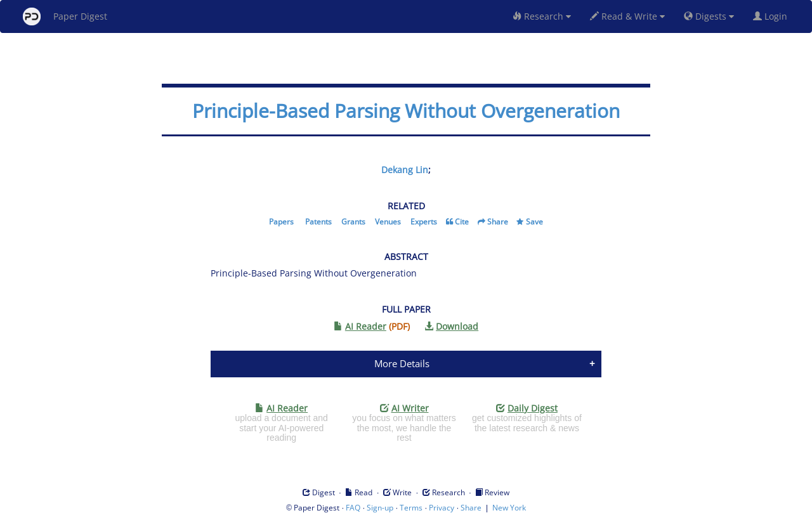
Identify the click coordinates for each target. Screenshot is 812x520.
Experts (424, 222)
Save (534, 222)
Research (542, 16)
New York (509, 508)
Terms (411, 508)
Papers (281, 222)
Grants (353, 222)
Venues (388, 222)
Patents (318, 222)
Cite (462, 222)
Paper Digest (65, 16)
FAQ (353, 508)
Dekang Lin (405, 170)
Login (773, 16)
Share (498, 222)
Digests (709, 16)
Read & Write (627, 16)
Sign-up (380, 508)
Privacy (442, 508)
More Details (402, 363)
